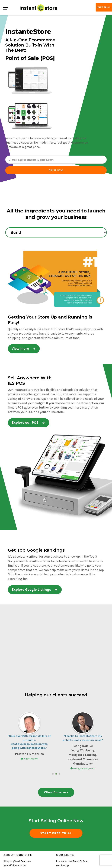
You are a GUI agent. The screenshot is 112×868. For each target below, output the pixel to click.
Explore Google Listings (34, 590)
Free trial (104, 7)
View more (23, 349)
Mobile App (62, 865)
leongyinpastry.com (83, 768)
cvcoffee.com (29, 759)
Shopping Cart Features (17, 861)
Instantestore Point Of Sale (72, 861)
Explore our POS (28, 423)
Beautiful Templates (15, 865)
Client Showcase (56, 792)
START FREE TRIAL (56, 833)
